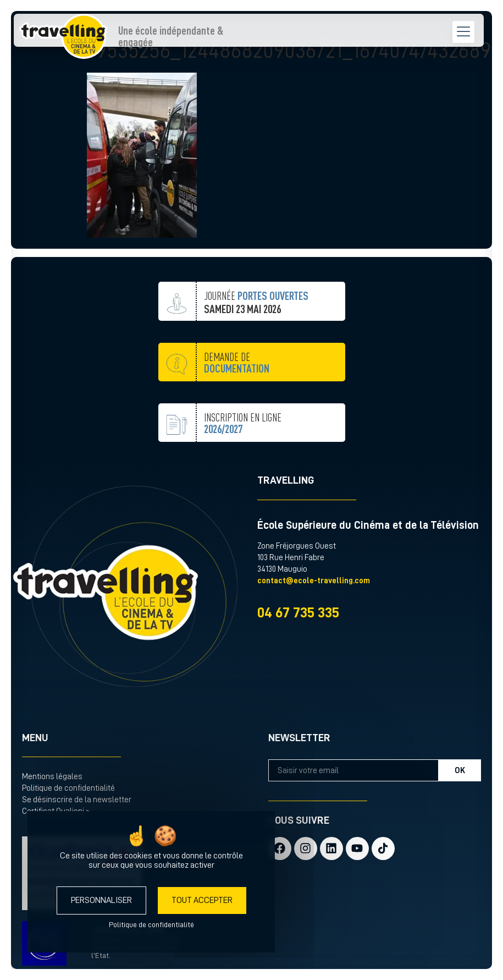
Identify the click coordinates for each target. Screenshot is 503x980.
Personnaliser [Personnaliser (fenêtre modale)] (101, 900)
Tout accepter (202, 900)
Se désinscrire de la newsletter (77, 800)
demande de (237, 390)
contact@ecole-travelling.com (314, 581)
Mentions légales (52, 777)
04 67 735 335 (298, 613)
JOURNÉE (256, 330)
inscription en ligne (243, 450)
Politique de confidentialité (68, 788)
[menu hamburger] (413, 33)
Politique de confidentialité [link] (151, 924)
